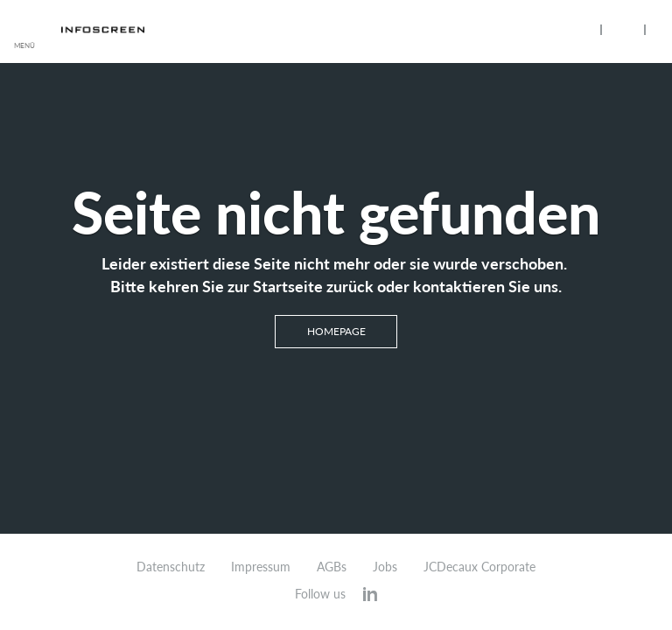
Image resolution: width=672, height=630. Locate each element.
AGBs (332, 567)
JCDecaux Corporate (479, 567)
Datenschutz (171, 567)
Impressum (261, 567)
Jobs (385, 567)
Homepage (336, 331)
